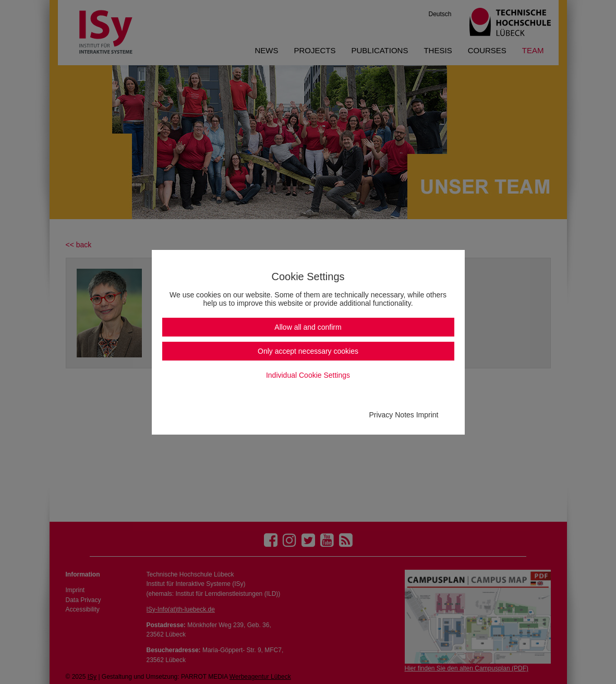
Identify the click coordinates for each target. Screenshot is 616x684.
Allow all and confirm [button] (308, 327)
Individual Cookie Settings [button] (308, 375)
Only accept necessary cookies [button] (308, 351)
